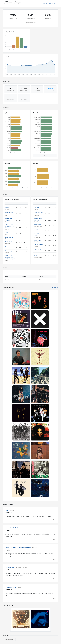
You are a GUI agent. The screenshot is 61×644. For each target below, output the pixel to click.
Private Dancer (38, 249)
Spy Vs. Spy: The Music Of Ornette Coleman (9, 226)
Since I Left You (9, 237)
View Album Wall (55, 287)
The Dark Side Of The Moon (38, 207)
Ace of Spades (9, 242)
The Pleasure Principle (8, 219)
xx (6, 246)
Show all (45, 156)
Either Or (36, 229)
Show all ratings (9, 640)
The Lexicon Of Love (11, 587)
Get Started (52, 3)
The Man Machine (38, 245)
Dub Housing (8, 251)
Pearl (7, 510)
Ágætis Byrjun (37, 240)
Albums (45, 3)
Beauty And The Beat (12, 528)
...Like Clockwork (10, 567)
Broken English (38, 225)
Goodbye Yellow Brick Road (38, 219)
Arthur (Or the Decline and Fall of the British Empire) (10, 257)
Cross (7, 232)
